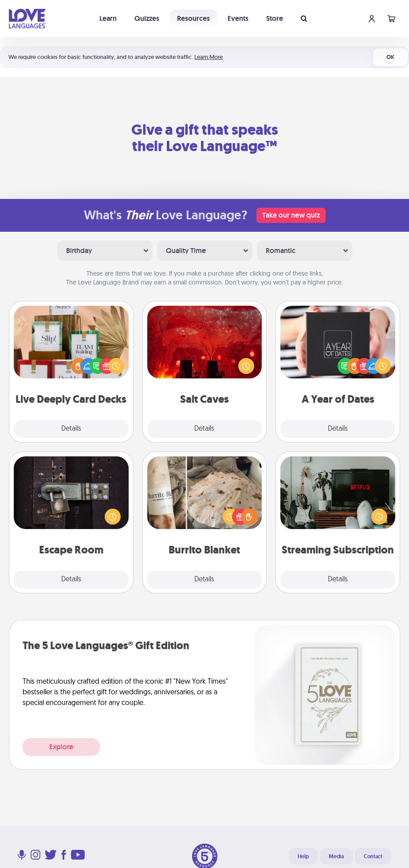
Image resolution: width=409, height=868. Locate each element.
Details (71, 429)
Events (238, 18)
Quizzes (147, 18)
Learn (108, 18)
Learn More (208, 57)
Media (336, 856)
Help (303, 856)
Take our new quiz (291, 215)
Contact (373, 856)
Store (275, 18)
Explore (61, 747)
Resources (193, 18)
